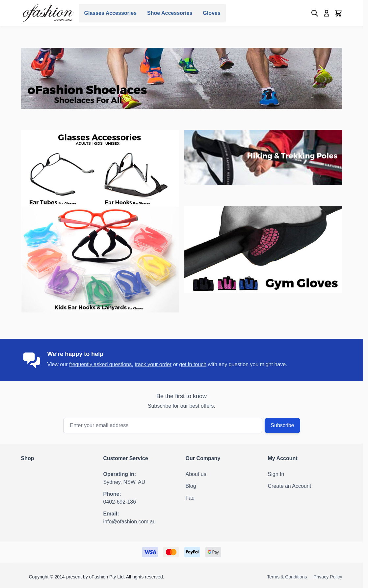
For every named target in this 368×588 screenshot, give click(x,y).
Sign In (276, 474)
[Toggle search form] (315, 13)
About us (196, 474)
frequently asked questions (100, 364)
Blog (191, 486)
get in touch (193, 364)
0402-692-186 (120, 502)
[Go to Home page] (47, 13)
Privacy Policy (328, 577)
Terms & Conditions (287, 577)
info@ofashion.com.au (130, 522)
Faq (190, 498)
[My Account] (327, 13)
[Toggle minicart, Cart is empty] (338, 13)
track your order (153, 364)
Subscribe (282, 425)
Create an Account (290, 486)
